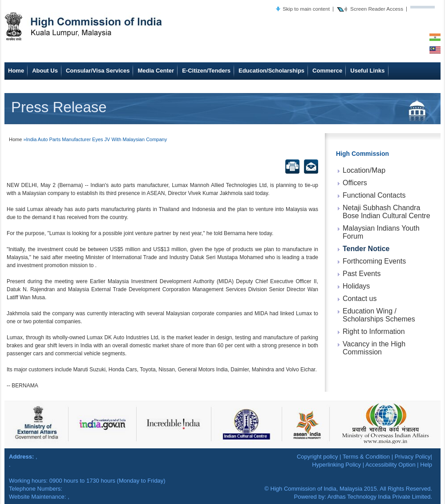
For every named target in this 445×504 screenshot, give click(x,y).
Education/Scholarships (271, 71)
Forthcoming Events (374, 261)
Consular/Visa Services (98, 71)
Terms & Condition (366, 457)
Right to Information (374, 331)
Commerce (327, 71)
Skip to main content (306, 9)
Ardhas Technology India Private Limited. (380, 497)
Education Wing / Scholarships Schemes (379, 315)
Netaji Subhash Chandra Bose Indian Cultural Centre (386, 212)
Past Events (362, 274)
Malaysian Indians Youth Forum (381, 232)
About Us (45, 71)
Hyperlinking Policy (336, 465)
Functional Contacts (374, 195)
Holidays (356, 286)
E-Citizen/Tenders (206, 71)
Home (16, 71)
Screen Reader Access (377, 9)
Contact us (360, 299)
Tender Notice (366, 249)
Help (426, 465)
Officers (355, 183)
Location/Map (364, 170)
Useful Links (367, 71)
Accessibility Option (390, 465)
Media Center (156, 71)
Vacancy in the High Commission (374, 348)
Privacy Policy (413, 457)
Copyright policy (318, 457)
